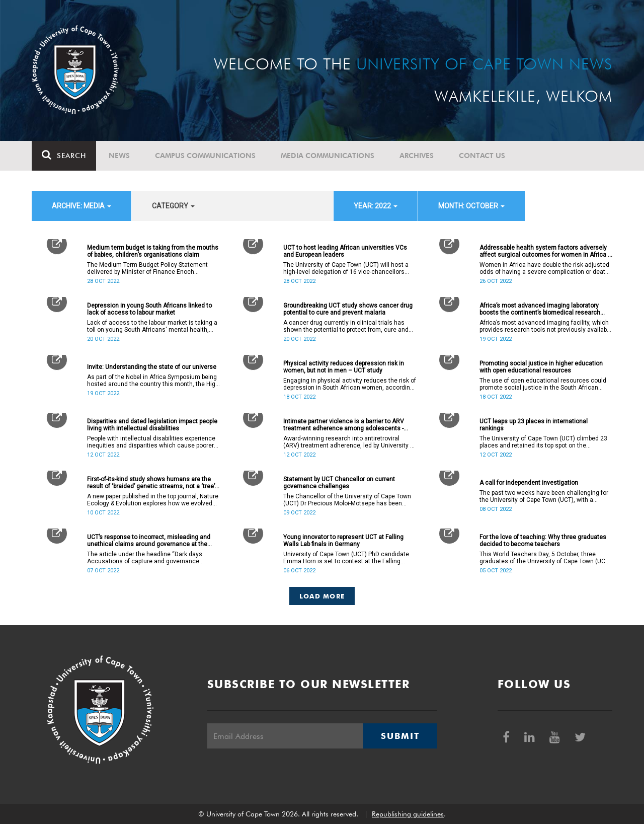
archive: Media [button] (82, 206)
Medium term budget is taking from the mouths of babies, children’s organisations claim (153, 251)
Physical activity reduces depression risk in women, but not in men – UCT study (344, 367)
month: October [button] (471, 206)
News (119, 156)
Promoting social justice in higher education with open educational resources (541, 367)
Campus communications (205, 156)
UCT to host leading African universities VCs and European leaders (345, 251)
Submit (400, 736)
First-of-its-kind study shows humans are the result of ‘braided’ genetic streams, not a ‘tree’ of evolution (151, 483)
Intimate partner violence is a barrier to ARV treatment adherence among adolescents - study (344, 425)
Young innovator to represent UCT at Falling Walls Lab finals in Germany (343, 541)
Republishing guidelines (408, 814)
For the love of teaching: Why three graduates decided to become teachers (543, 541)
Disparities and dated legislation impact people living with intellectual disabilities (152, 425)
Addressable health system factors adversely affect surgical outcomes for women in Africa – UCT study (546, 251)
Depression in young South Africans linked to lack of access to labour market (149, 309)
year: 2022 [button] (376, 206)
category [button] (173, 206)
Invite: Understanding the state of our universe (152, 367)
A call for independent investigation (529, 483)
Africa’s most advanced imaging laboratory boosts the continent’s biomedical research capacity (540, 309)
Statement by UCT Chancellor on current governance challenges (339, 483)
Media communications (328, 156)
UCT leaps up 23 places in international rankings (534, 425)
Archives (417, 156)
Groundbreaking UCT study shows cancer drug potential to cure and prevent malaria (348, 309)
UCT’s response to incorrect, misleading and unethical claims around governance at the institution (149, 541)
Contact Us (482, 156)
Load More (322, 596)
